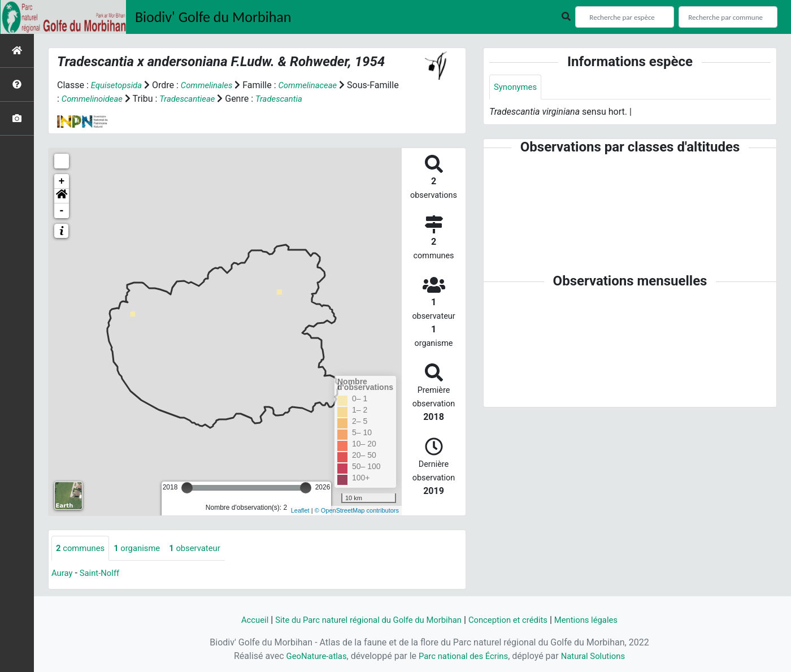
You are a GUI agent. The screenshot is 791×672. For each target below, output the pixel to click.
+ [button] (62, 181)
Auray (63, 574)
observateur (205, 549)
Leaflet (300, 510)
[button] (62, 196)
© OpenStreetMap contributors (357, 510)
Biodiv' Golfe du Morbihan (213, 17)
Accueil (241, 620)
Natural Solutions (599, 656)
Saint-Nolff (103, 574)
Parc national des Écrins (463, 656)
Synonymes (517, 87)
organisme (143, 549)
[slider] (187, 488)
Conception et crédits (514, 620)
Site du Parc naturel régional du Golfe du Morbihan (364, 620)
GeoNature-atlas (310, 656)
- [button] (62, 211)
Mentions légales (597, 620)
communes (82, 549)
